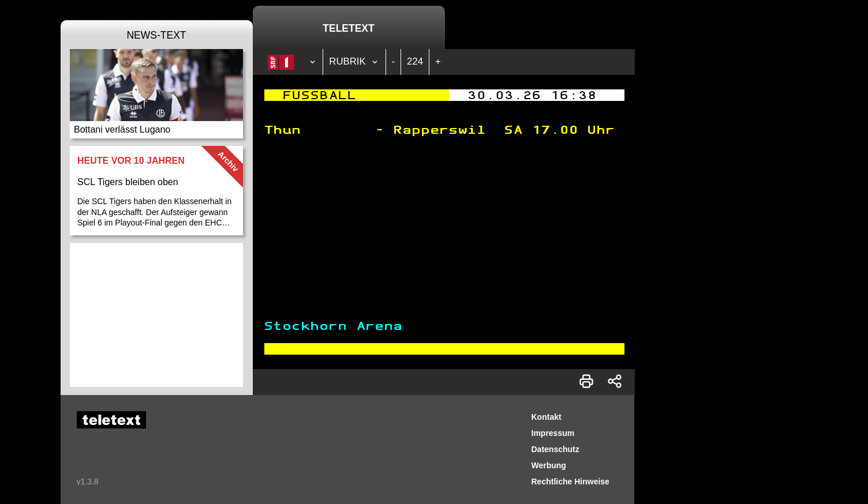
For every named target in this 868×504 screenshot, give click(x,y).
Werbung (549, 465)
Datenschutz (555, 449)
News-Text (156, 35)
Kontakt (547, 417)
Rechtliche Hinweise (570, 482)
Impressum (553, 433)
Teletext (348, 28)
